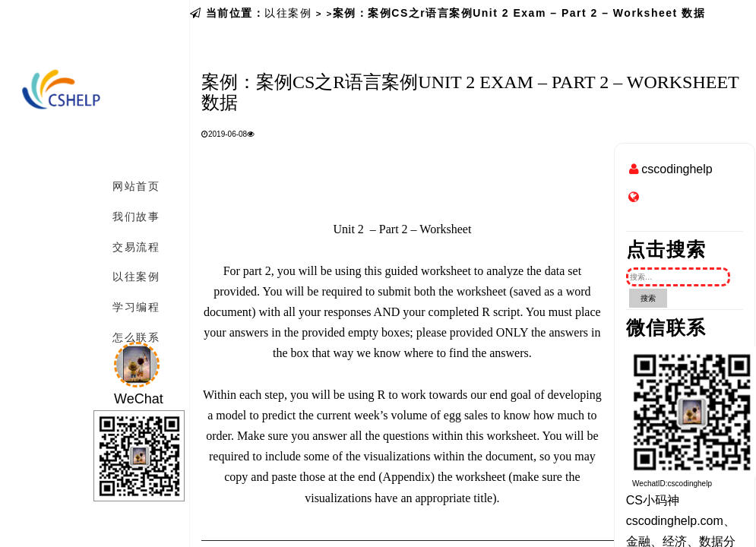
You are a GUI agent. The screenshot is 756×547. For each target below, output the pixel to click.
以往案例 (288, 13)
